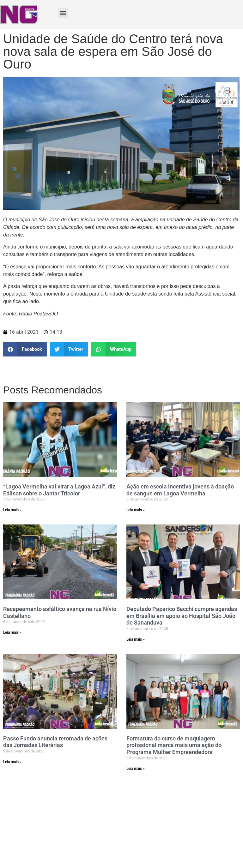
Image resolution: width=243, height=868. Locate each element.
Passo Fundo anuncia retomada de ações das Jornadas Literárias (55, 742)
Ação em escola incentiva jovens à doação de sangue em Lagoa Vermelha (180, 490)
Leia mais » (12, 510)
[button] (63, 13)
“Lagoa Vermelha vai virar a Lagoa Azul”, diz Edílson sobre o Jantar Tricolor (59, 490)
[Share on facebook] (25, 349)
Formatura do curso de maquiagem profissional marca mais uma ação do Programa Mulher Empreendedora (174, 745)
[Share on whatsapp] (114, 349)
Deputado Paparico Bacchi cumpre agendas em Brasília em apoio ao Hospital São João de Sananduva (182, 616)
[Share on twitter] (69, 349)
